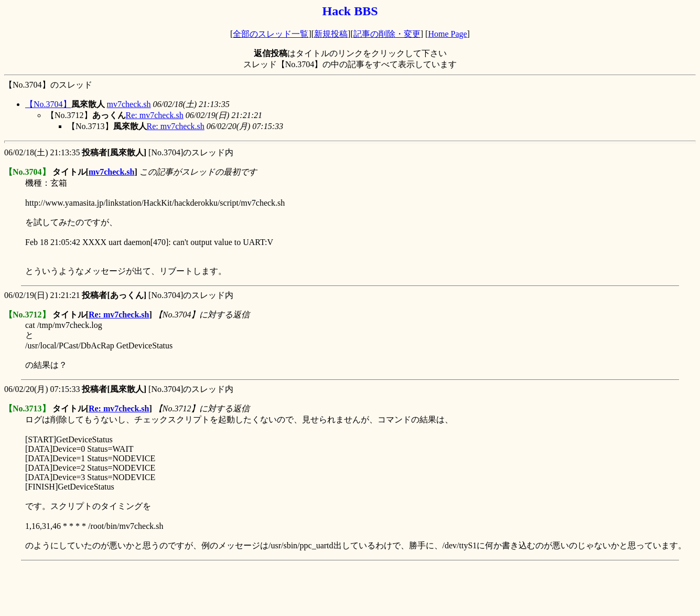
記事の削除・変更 (387, 34)
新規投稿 (331, 34)
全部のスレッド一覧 (271, 34)
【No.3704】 (48, 104)
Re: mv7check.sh (155, 115)
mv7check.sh (129, 104)
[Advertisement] (195, 588)
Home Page (447, 34)
